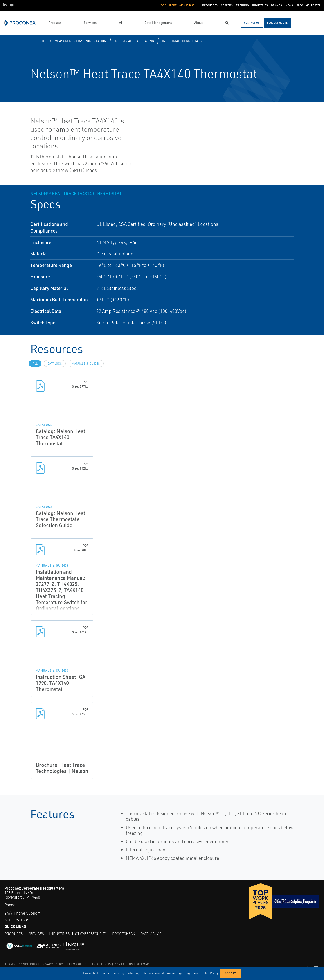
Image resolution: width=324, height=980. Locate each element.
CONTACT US (124, 964)
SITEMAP (143, 964)
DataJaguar (151, 934)
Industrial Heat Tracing (134, 41)
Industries (59, 934)
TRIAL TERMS (101, 964)
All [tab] (35, 364)
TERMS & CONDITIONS (21, 964)
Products (38, 41)
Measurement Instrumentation (80, 41)
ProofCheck (124, 934)
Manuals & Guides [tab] (86, 364)
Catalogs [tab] (55, 364)
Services (36, 934)
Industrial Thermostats (182, 41)
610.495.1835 (17, 920)
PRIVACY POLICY (52, 964)
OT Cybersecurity (91, 934)
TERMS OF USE (78, 964)
